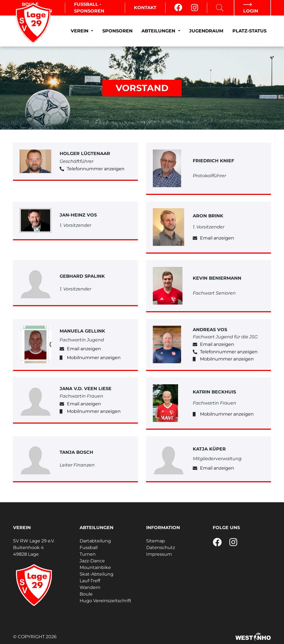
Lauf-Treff (90, 581)
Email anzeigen (217, 238)
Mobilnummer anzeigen (94, 358)
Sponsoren (117, 31)
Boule (86, 594)
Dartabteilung (95, 541)
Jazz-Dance (92, 561)
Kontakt (145, 8)
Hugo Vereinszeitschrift (106, 601)
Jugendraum (206, 31)
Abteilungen (159, 31)
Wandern (90, 587)
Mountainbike (95, 567)
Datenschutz (161, 548)
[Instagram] (195, 8)
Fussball (89, 548)
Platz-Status (249, 31)
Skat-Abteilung (97, 574)
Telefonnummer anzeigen (96, 169)
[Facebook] (178, 8)
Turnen (88, 554)
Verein (80, 31)
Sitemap (156, 541)
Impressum (159, 554)
